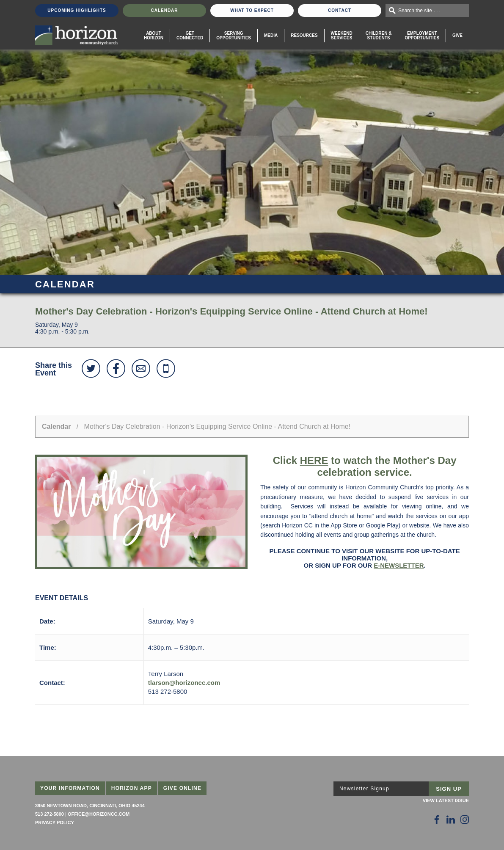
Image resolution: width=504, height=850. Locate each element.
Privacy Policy (55, 822)
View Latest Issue (446, 800)
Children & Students (379, 36)
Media (271, 35)
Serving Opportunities (234, 36)
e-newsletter (399, 565)
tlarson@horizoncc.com (184, 683)
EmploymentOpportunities (422, 36)
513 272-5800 (50, 814)
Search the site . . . (419, 11)
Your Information (70, 788)
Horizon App (132, 788)
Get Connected (190, 36)
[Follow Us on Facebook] (437, 820)
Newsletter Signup (364, 789)
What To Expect (252, 10)
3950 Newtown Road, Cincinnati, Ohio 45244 (90, 806)
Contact (340, 10)
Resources (304, 35)
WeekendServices (342, 36)
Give (457, 35)
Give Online (183, 788)
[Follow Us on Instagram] (465, 820)
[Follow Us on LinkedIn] (451, 820)
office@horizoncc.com (99, 814)
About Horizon (154, 36)
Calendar (164, 10)
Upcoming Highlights (77, 10)
